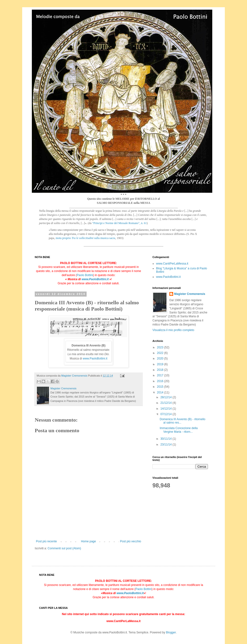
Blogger (171, 632)
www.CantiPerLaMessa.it (172, 264)
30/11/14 (166, 439)
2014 (161, 392)
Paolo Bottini (85, 275)
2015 (161, 387)
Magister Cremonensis (190, 294)
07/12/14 (166, 414)
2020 (161, 359)
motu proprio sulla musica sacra (86, 238)
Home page (89, 541)
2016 (161, 381)
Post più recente (46, 541)
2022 (161, 353)
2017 (161, 375)
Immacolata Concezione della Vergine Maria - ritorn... (179, 430)
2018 (161, 370)
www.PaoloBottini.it (95, 279)
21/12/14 (166, 403)
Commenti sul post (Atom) (64, 548)
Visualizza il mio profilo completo (173, 330)
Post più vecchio (131, 541)
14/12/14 (166, 409)
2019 (161, 364)
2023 (161, 347)
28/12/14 (166, 397)
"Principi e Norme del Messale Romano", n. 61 (119, 223)
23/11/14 (166, 445)
